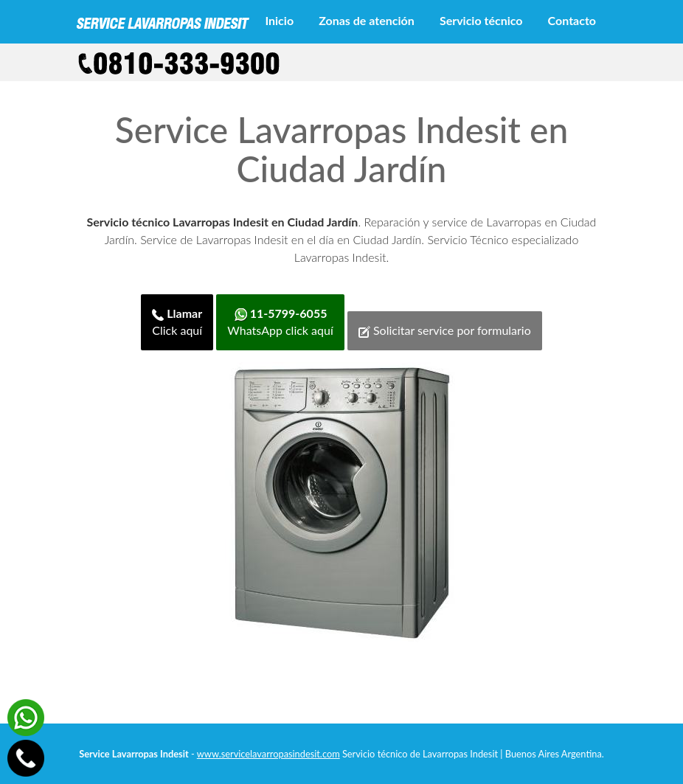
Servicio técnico (481, 20)
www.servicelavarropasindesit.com (268, 754)
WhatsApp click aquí (280, 322)
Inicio (279, 20)
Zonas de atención (367, 20)
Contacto (572, 20)
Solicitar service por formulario (445, 330)
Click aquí (177, 322)
